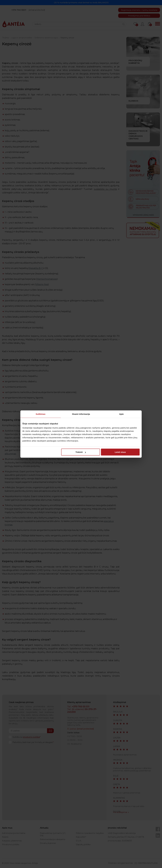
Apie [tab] (121, 414)
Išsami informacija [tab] (81, 414)
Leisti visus (120, 452)
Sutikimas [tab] (41, 414)
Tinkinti (81, 452)
